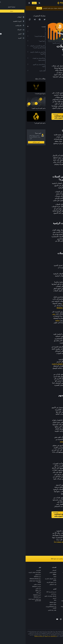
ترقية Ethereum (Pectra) (10, 579)
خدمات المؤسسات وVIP (41, 607)
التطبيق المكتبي (27, 572)
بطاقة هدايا (44, 581)
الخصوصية (59, 585)
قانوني (60, 581)
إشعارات (59, 595)
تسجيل (9, 3)
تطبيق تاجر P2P (42, 599)
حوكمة (32, 320)
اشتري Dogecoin (11, 595)
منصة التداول (43, 570)
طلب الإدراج (43, 604)
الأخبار (60, 577)
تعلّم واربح (13, 570)
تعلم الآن (14, 8)
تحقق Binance (27, 602)
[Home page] (36, 3)
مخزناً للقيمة (41, 141)
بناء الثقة (59, 587)
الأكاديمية (44, 579)
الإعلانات (59, 575)
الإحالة (29, 577)
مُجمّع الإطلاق (43, 583)
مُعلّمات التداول (27, 604)
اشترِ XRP (13, 593)
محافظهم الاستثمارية (47, 241)
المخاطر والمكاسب (45, 236)
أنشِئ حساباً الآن (11, 142)
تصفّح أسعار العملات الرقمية (9, 572)
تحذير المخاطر (58, 593)
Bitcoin (53, 362)
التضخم (36, 442)
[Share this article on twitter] (19, 19)
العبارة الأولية (44, 366)
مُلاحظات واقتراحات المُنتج (25, 596)
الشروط (59, 583)
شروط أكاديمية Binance (14, 636)
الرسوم (29, 598)
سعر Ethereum (12, 577)
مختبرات (44, 609)
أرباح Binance (36, 308)
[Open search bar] (13, 3)
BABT (45, 587)
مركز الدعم (28, 594)
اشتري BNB (13, 591)
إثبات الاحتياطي (27, 584)
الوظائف (59, 572)
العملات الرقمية (53, 135)
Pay (45, 575)
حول (60, 570)
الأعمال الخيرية (43, 591)
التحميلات (29, 570)
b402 (45, 611)
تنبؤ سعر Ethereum (11, 586)
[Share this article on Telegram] (9, 19)
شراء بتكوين (13, 589)
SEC (49, 431)
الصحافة (59, 579)
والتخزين (39, 303)
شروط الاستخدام (28, 636)
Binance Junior (42, 577)
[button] (4, 3)
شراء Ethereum (12, 597)
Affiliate (29, 575)
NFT (45, 585)
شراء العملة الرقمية (42, 572)
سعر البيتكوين (12, 575)
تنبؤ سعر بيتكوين (12, 584)
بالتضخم (42, 286)
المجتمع (60, 591)
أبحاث (45, 589)
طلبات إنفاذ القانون (26, 610)
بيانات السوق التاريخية (26, 582)
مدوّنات (60, 589)
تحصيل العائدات (47, 303)
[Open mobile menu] (4, 3)
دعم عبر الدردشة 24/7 (26, 592)
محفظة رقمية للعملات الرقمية (36, 364)
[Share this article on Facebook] (14, 19)
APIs (29, 600)
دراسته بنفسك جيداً (35, 542)
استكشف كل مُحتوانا (31, 559)
